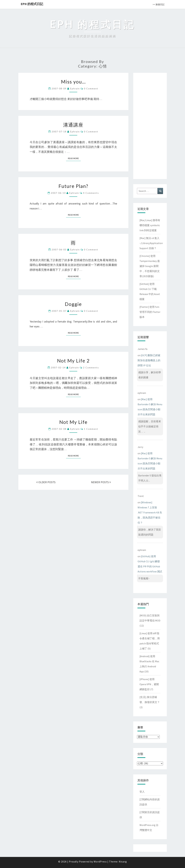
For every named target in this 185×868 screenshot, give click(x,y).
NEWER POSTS (101, 482)
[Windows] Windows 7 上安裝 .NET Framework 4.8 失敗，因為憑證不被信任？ (150, 512)
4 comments (91, 193)
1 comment (91, 429)
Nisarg (123, 862)
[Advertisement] (150, 125)
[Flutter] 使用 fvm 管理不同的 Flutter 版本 (150, 312)
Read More (74, 158)
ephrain (75, 88)
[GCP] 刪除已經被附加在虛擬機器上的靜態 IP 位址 (149, 360)
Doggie (73, 304)
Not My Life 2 (73, 361)
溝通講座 (73, 125)
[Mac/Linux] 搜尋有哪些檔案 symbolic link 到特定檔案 (150, 225)
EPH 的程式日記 (32, 4)
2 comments (91, 367)
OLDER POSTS (46, 482)
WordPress (100, 862)
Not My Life (73, 422)
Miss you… (73, 82)
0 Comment (91, 88)
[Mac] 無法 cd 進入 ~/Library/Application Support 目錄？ (151, 243)
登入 (142, 792)
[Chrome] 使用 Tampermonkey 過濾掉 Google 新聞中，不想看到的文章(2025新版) (150, 266)
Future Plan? (73, 186)
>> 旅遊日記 (159, 4)
